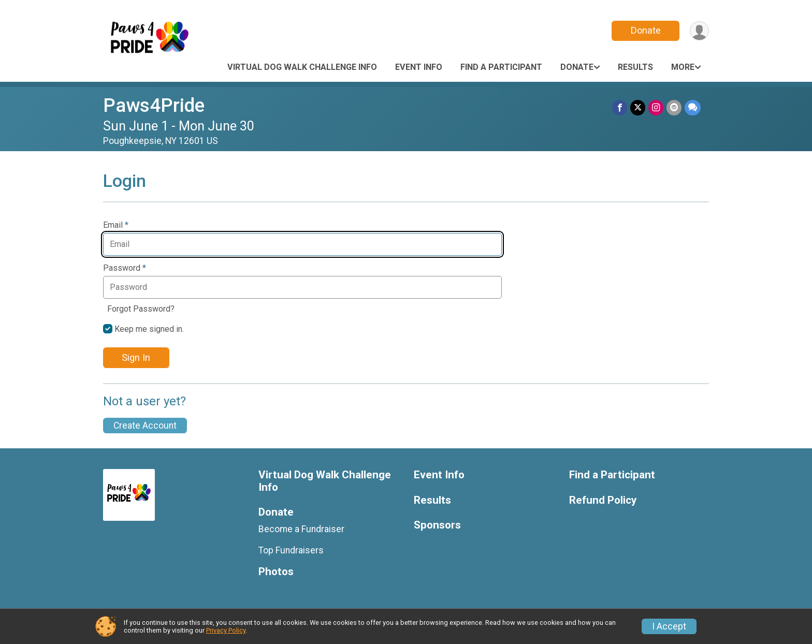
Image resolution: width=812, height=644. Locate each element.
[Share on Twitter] (638, 107)
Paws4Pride (154, 105)
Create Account (145, 426)
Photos (276, 572)
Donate (646, 30)
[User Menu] (699, 31)
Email (116, 225)
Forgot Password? (141, 309)
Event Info (419, 67)
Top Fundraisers (291, 550)
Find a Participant (501, 67)
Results (635, 67)
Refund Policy (603, 500)
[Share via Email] (674, 107)
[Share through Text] (693, 107)
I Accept (669, 626)
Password (125, 268)
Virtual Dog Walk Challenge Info (302, 67)
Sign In (136, 357)
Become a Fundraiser (301, 529)
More (683, 67)
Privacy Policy (226, 630)
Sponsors (437, 525)
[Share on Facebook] (620, 107)
